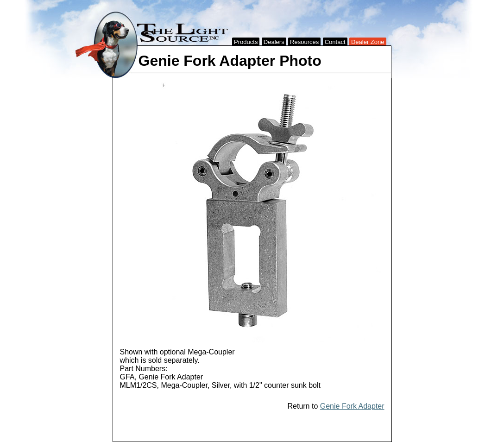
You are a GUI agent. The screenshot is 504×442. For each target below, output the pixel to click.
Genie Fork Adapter (352, 406)
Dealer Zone (368, 42)
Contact (335, 42)
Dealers (274, 42)
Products (246, 42)
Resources (304, 42)
